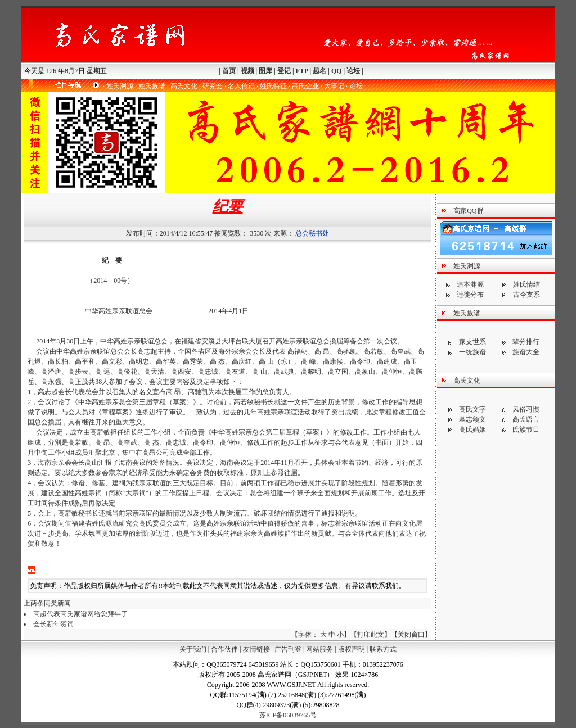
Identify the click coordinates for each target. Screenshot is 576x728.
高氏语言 (526, 419)
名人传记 (241, 86)
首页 (229, 71)
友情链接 (256, 649)
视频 (247, 71)
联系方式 (383, 649)
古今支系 (526, 295)
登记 (284, 71)
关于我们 (193, 649)
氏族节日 (526, 429)
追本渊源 (470, 284)
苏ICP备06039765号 (288, 715)
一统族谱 (472, 352)
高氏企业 (305, 86)
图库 (265, 71)
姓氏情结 (526, 284)
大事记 (334, 86)
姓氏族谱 (152, 86)
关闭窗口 (411, 635)
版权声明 (352, 649)
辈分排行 (526, 342)
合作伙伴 (224, 649)
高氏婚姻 (472, 429)
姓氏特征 (273, 86)
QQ (337, 71)
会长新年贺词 (53, 624)
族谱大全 (526, 352)
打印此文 (371, 635)
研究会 (213, 86)
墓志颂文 (472, 419)
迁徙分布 (470, 295)
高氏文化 (184, 86)
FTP (302, 71)
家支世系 (472, 342)
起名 (319, 71)
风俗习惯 (526, 409)
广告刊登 (288, 649)
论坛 (353, 71)
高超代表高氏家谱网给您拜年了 (80, 614)
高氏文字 (472, 409)
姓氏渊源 (120, 86)
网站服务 (319, 649)
